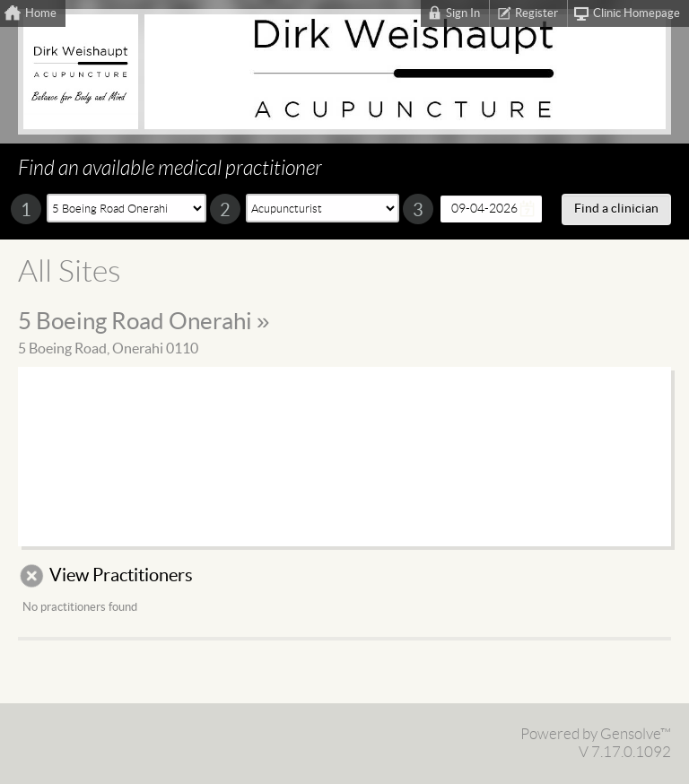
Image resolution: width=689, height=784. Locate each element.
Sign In (463, 13)
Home (41, 13)
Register (536, 13)
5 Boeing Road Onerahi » (144, 322)
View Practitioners (121, 576)
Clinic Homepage (637, 13)
